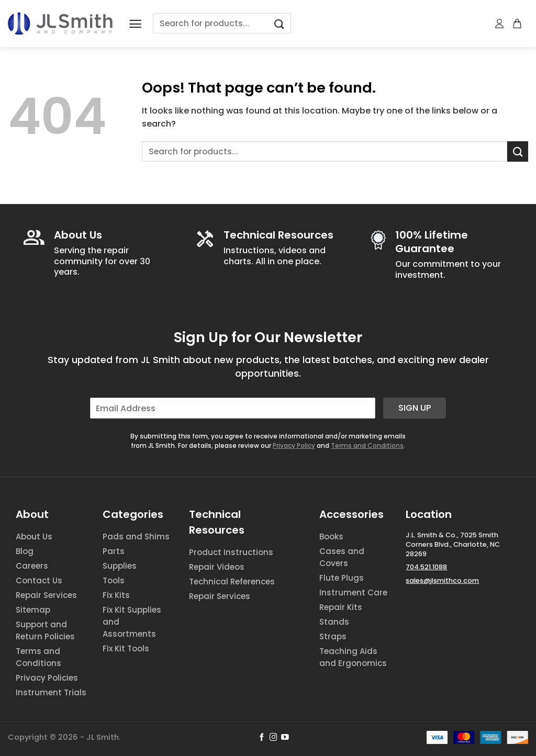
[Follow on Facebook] (262, 738)
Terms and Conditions (367, 445)
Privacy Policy (294, 445)
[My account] (500, 24)
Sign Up (415, 408)
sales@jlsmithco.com (442, 580)
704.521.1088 (426, 567)
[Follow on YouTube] (285, 738)
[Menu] (135, 24)
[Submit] (279, 23)
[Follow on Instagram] (273, 738)
